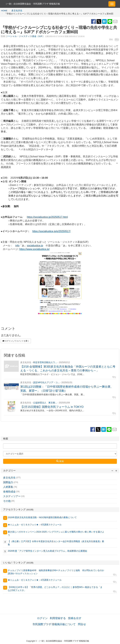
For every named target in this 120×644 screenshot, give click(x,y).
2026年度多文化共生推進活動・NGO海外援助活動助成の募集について (42, 517)
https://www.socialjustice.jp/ (34, 249)
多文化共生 (9, 478)
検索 (60, 461)
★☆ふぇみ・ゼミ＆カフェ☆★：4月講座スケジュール (35, 525)
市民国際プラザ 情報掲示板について (54, 624)
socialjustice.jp (35, 246)
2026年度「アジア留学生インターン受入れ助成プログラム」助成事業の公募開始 (47, 551)
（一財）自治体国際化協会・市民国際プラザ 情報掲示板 (32, 4)
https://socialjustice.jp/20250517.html (47, 217)
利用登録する (58, 618)
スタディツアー (12, 496)
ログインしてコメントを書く (16, 341)
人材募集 (8, 487)
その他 (7, 501)
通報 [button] (111, 39)
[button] (117, 40)
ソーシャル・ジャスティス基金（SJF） (25, 36)
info (17, 246)
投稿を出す (75, 618)
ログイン (42, 618)
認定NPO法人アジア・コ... (46, 382)
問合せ (82, 624)
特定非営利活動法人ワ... (45, 362)
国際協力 (8, 482)
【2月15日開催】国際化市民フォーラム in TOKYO (52, 407)
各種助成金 (9, 492)
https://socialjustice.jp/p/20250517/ (51, 231)
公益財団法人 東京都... (45, 403)
